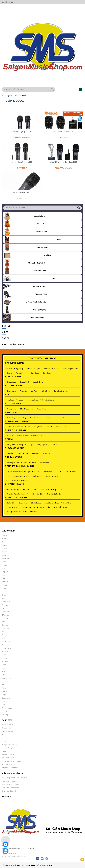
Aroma (5, 635)
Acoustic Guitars (16, 363)
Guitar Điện (11, 503)
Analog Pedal (12, 409)
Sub (66, 472)
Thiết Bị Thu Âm (13, 463)
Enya (4, 705)
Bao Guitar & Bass (14, 489)
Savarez (5, 625)
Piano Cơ (46, 454)
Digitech (5, 572)
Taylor (38, 369)
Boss (4, 562)
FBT (4, 701)
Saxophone (38, 427)
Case (62, 489)
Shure (4, 595)
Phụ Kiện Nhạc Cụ (15, 484)
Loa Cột (36, 472)
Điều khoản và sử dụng (10, 784)
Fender (5, 539)
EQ (8, 476)
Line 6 (4, 578)
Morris (56, 369)
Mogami (5, 605)
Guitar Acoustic (13, 507)
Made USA (11, 436)
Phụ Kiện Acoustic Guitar (16, 494)
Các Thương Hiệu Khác (70, 369)
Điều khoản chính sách (14, 773)
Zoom (4, 575)
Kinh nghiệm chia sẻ (13, 344)
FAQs (11, 2)
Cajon (55, 445)
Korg (26, 454)
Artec (4, 638)
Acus (4, 568)
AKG (4, 598)
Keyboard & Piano (16, 448)
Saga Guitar (35, 373)
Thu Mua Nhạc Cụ (31, 512)
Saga (4, 695)
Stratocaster (12, 391)
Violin (9, 427)
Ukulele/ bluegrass (16, 430)
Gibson (29, 369)
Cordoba (5, 681)
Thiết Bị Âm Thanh (61, 507)
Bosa (4, 665)
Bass (9, 394)
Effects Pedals (14, 403)
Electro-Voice (7, 678)
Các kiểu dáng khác (61, 391)
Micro (25, 463)
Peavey (5, 668)
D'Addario (6, 615)
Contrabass (19, 427)
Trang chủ (8, 96)
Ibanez (4, 545)
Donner (10, 373)
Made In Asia (37, 436)
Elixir (4, 622)
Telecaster (23, 391)
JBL (3, 592)
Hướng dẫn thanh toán (10, 781)
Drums (10, 439)
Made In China (38, 382)
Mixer (73, 472)
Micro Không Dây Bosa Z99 (63, 131)
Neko (4, 688)
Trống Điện (22, 445)
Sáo (66, 427)
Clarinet (58, 427)
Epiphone (5, 612)
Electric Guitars (15, 385)
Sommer (5, 651)
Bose (4, 588)
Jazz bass (10, 400)
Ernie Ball (5, 628)
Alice (4, 632)
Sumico (5, 655)
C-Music (5, 535)
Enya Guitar (47, 373)
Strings (27, 489)
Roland (5, 565)
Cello (28, 427)
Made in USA (7, 648)
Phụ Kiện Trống (44, 445)
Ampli (28, 476)
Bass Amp (23, 418)
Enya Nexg (19, 369)
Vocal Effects (42, 409)
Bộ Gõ (32, 445)
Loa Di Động (47, 472)
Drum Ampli (67, 418)
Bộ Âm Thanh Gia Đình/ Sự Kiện (18, 472)
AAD (4, 685)
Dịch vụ (6, 326)
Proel (4, 671)
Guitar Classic (67, 503)
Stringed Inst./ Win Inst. (19, 421)
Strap (54, 489)
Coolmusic (6, 698)
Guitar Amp (11, 418)
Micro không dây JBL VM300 (22, 162)
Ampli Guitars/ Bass (52, 503)
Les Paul (34, 391)
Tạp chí (4, 2)
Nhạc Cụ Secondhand (17, 497)
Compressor (17, 476)
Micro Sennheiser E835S (22, 192)
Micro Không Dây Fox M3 (22, 131)
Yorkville (5, 661)
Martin (9, 369)
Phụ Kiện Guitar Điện (36, 494)
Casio (19, 454)
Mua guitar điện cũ (14, 512)
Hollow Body (45, 391)
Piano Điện (36, 454)
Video (5, 332)
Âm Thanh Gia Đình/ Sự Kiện (20, 466)
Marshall (5, 585)
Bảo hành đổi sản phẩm (11, 788)
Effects (47, 476)
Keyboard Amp (54, 418)
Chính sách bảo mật (9, 791)
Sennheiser (6, 602)
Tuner (35, 489)
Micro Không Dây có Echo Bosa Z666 (63, 162)
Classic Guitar (14, 376)
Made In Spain (7, 708)
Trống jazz (11, 445)
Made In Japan (24, 436)
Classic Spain (12, 382)
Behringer (6, 715)
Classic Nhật (24, 382)
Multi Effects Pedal (27, 409)
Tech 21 (5, 582)
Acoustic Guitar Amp (37, 418)
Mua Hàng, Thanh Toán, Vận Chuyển (15, 778)
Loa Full (58, 472)
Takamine (20, 373)
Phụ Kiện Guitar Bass (55, 494)
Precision (21, 400)
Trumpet (49, 427)
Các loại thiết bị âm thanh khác (18, 481)
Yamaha (47, 369)
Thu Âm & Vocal (21, 96)
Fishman (5, 618)
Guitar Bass (23, 503)
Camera (33, 463)
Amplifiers (12, 412)
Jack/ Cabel (37, 476)
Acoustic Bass (33, 400)
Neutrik (5, 608)
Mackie (5, 658)
